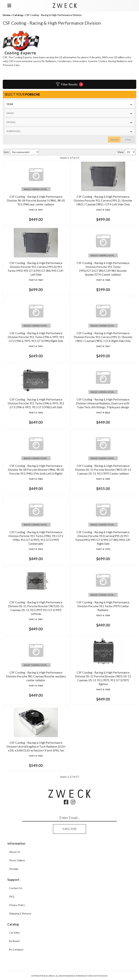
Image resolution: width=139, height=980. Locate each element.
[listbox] (69, 104)
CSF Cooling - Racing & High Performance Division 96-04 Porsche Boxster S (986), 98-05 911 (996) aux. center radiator (36, 200)
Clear (128, 140)
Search (114, 140)
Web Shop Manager (98, 976)
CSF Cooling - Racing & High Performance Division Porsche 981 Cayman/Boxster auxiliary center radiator (36, 676)
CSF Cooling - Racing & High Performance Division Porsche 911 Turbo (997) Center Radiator (103, 606)
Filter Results (69, 84)
